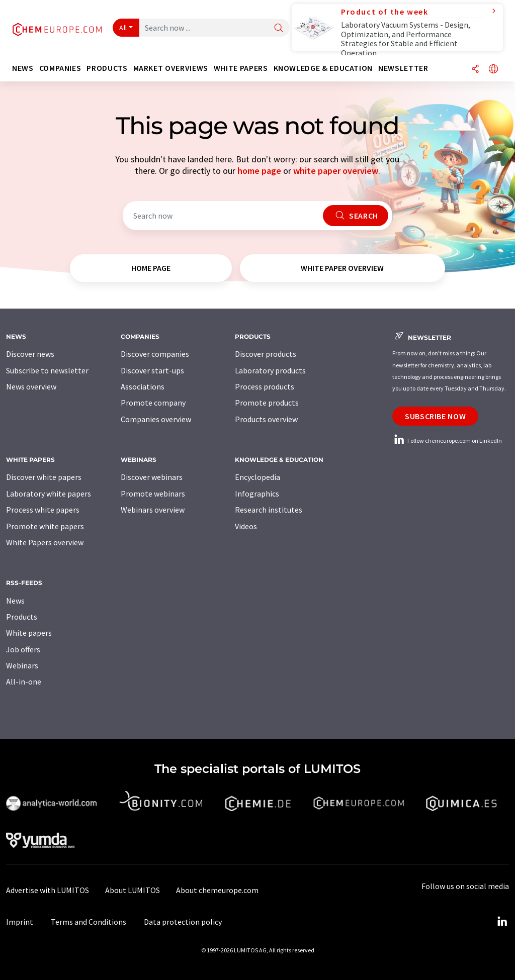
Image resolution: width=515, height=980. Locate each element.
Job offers (23, 649)
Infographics (257, 494)
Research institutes (269, 510)
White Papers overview (45, 542)
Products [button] (107, 68)
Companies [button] (60, 68)
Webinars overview (153, 510)
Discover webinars (152, 477)
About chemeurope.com (217, 890)
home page (259, 171)
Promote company (153, 403)
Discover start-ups (152, 370)
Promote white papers (45, 526)
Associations (143, 386)
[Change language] (493, 70)
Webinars (22, 665)
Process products (265, 386)
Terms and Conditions (89, 922)
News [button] (23, 68)
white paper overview (336, 171)
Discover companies (155, 354)
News (15, 601)
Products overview (266, 419)
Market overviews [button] (171, 68)
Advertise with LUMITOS (48, 890)
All (123, 28)
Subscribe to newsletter (47, 370)
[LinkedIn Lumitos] (502, 922)
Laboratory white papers (49, 494)
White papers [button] (241, 68)
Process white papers (43, 510)
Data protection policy (183, 922)
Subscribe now (435, 416)
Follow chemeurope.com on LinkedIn (447, 440)
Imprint (20, 922)
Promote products (267, 403)
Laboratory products (270, 370)
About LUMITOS (133, 890)
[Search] (279, 28)
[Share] (475, 70)
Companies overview (156, 419)
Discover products (266, 354)
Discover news (30, 354)
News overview (31, 386)
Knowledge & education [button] (323, 68)
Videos (246, 526)
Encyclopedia (257, 477)
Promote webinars (153, 494)
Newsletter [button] (403, 68)
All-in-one (24, 681)
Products (22, 617)
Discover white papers (44, 477)
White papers (29, 633)
